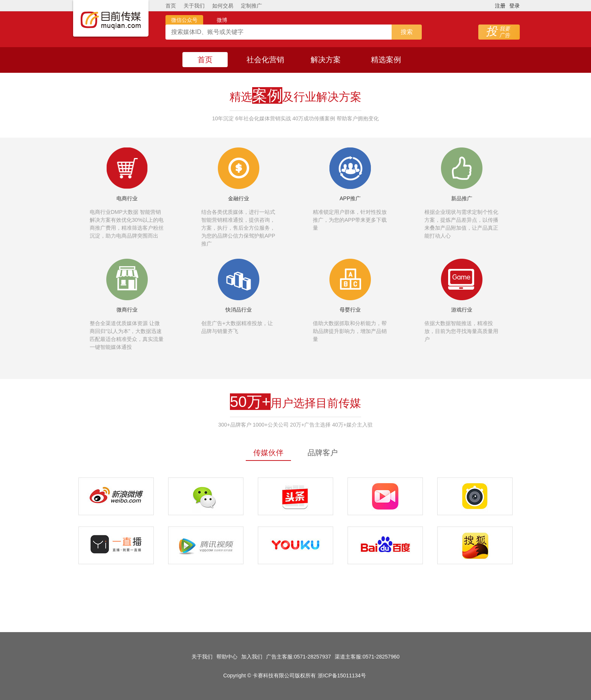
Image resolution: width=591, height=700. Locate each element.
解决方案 (326, 60)
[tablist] (295, 452)
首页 (171, 6)
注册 (500, 6)
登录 (514, 6)
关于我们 (194, 6)
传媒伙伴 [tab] (268, 453)
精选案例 (386, 60)
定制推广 (251, 6)
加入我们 (252, 657)
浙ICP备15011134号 (342, 675)
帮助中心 (227, 657)
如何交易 (223, 6)
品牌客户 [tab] (323, 453)
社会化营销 (265, 60)
